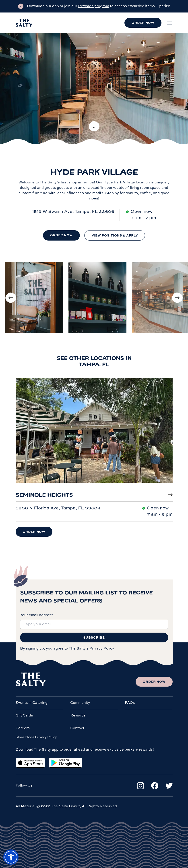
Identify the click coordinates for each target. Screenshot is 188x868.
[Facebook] (155, 786)
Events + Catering (32, 703)
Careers (23, 728)
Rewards (78, 716)
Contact (77, 728)
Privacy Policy (102, 649)
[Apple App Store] (30, 763)
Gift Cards (24, 716)
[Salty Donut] (24, 23)
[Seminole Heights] (94, 435)
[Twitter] (169, 786)
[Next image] (177, 298)
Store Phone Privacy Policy (36, 737)
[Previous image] (11, 298)
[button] (11, 857)
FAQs (130, 703)
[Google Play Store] (65, 763)
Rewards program (94, 6)
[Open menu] (169, 23)
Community (80, 703)
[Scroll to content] (94, 126)
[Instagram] (140, 786)
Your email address (37, 615)
